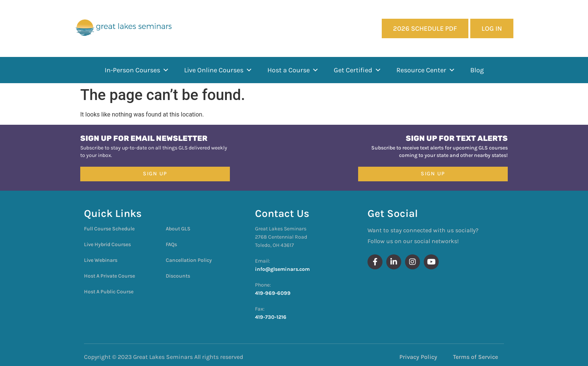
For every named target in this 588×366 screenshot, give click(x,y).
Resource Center (426, 70)
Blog (477, 70)
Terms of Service (475, 357)
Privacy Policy (418, 357)
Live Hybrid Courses (107, 244)
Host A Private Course (109, 276)
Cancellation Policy (189, 260)
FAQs (171, 244)
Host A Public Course (109, 292)
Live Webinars (101, 260)
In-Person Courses (137, 70)
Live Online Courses (218, 70)
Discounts (178, 276)
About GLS (178, 229)
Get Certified (358, 70)
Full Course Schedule (109, 229)
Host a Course (293, 70)
